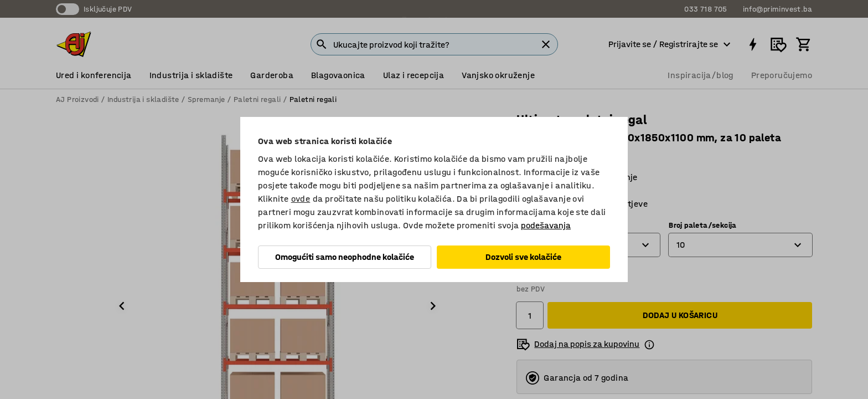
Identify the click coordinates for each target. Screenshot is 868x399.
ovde (301, 199)
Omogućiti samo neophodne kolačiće (345, 257)
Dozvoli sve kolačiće (523, 257)
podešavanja (546, 225)
